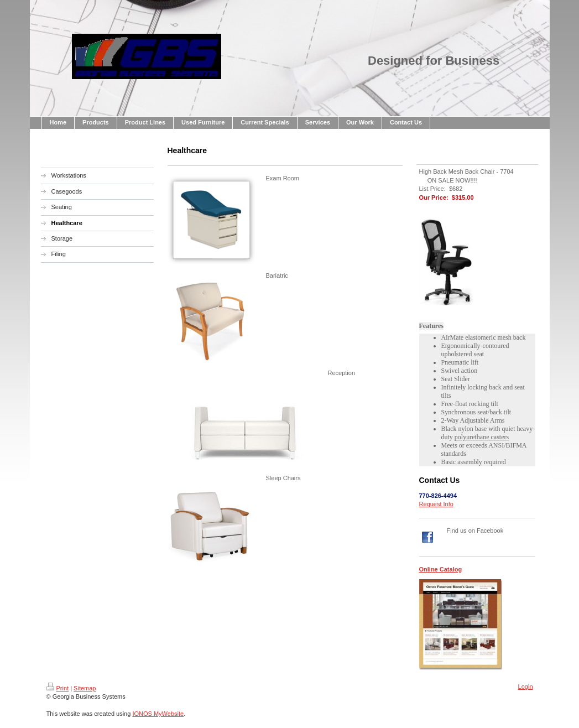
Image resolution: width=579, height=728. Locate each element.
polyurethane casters (482, 437)
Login (526, 687)
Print (58, 688)
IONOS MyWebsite (158, 714)
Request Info (436, 504)
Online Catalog (441, 569)
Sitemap (85, 688)
